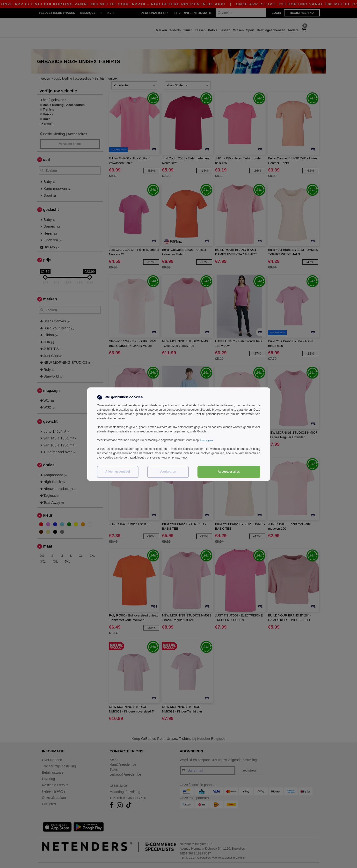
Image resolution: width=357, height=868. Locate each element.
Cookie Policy (161, 458)
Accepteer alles (229, 472)
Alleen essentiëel (118, 472)
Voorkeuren (168, 472)
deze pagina (207, 440)
